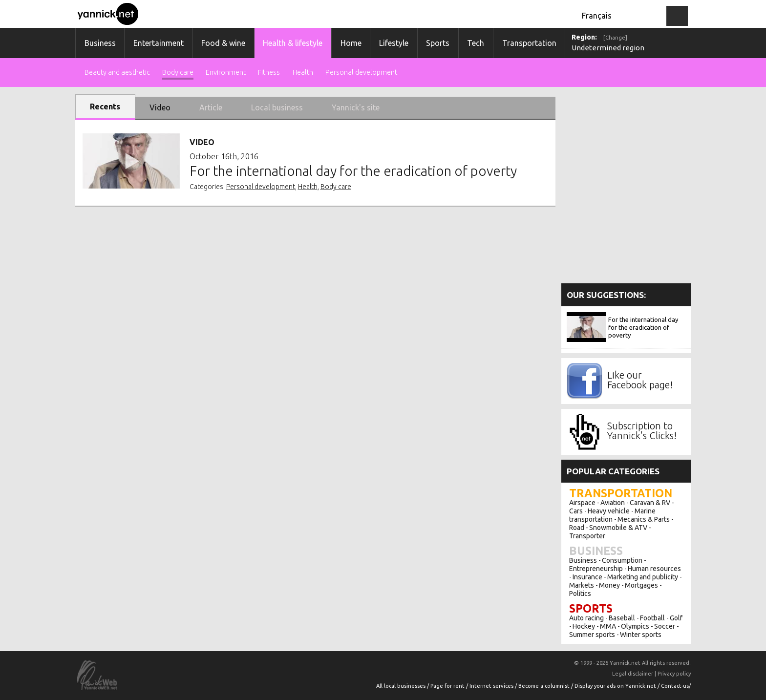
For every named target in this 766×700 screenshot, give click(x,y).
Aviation (613, 503)
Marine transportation (612, 515)
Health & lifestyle (293, 43)
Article (211, 107)
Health (303, 73)
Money (609, 585)
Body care (178, 73)
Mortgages (641, 585)
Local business (277, 107)
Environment (226, 73)
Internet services (492, 686)
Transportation (529, 43)
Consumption (622, 560)
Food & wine (223, 43)
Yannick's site (356, 107)
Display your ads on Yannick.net (616, 686)
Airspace (582, 503)
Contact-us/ (676, 686)
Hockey (584, 626)
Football (652, 618)
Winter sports (641, 635)
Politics (580, 594)
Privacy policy (674, 674)
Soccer (665, 626)
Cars (576, 511)
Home (351, 43)
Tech (476, 43)
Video (160, 107)
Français (597, 16)
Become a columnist (545, 686)
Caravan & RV (650, 503)
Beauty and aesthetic (117, 73)
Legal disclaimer (633, 674)
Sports (438, 43)
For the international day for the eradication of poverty (643, 327)
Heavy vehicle (609, 511)
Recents (105, 106)
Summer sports (592, 635)
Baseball (622, 618)
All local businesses (402, 686)
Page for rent (448, 686)
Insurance (587, 577)
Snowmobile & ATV (618, 528)
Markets (582, 585)
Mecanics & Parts (644, 519)
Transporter (587, 536)
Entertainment (159, 43)
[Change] (615, 38)
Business (100, 43)
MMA (608, 626)
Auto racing (586, 618)
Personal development (361, 73)
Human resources (654, 569)
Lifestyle (394, 43)
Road (577, 528)
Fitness (269, 73)
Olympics (635, 626)
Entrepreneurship (596, 569)
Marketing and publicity (643, 577)
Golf (676, 618)
